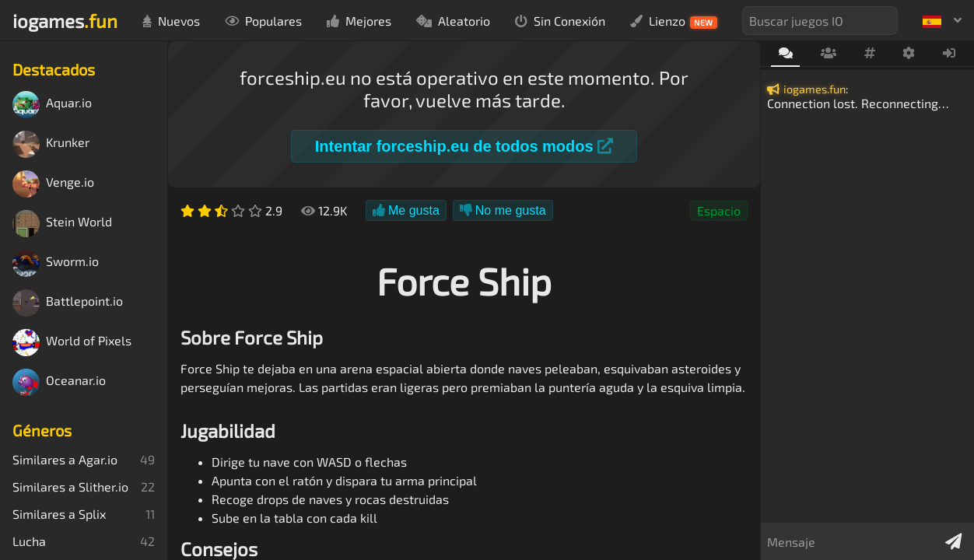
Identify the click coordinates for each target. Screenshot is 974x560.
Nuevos (171, 21)
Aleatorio (453, 21)
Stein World (62, 224)
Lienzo (674, 21)
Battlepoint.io (68, 303)
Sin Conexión (560, 21)
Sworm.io (56, 263)
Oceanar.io (59, 382)
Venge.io (53, 184)
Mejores (359, 21)
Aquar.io (52, 105)
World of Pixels (72, 343)
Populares (263, 21)
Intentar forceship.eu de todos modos (464, 146)
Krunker (51, 144)
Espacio (719, 210)
